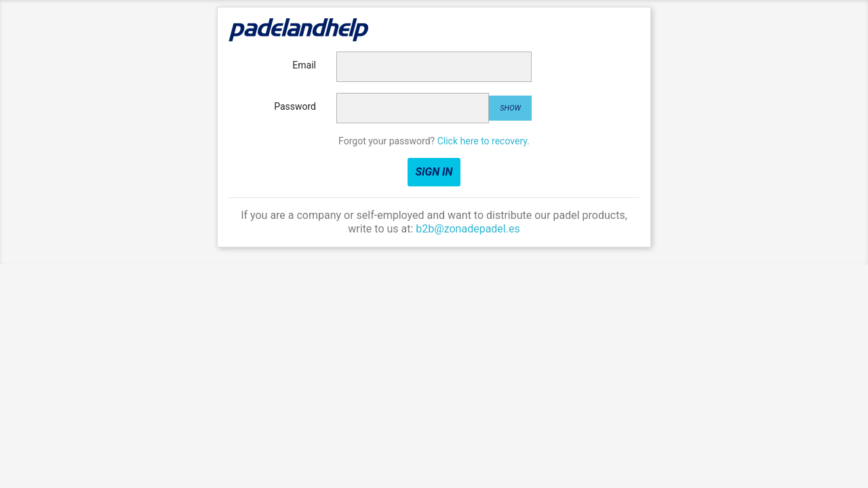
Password (295, 106)
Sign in (434, 172)
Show (510, 108)
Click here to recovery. (484, 141)
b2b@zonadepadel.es (468, 229)
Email (304, 65)
